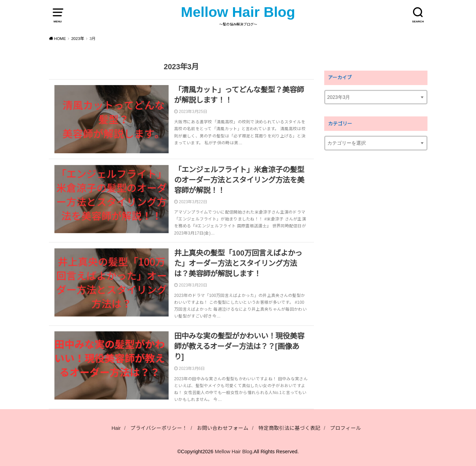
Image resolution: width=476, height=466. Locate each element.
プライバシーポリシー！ (159, 428)
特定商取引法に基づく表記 (289, 428)
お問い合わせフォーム (223, 428)
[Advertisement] (376, 266)
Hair (116, 428)
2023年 (78, 39)
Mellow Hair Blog (238, 12)
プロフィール (346, 428)
